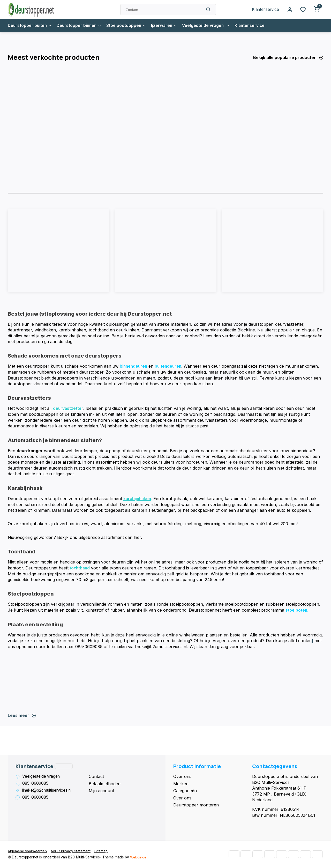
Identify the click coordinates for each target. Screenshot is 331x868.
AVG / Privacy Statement (72, 851)
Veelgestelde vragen (210, 26)
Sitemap (103, 851)
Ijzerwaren (168, 26)
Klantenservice (265, 10)
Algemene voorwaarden (28, 851)
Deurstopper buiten (30, 26)
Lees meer (22, 716)
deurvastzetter (68, 410)
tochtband (80, 569)
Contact (96, 777)
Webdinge (138, 858)
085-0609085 (36, 784)
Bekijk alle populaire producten (288, 57)
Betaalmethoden (105, 784)
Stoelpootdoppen (129, 26)
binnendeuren (134, 367)
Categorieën (185, 791)
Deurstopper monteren (196, 805)
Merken (181, 784)
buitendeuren (170, 367)
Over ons (182, 777)
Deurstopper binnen (81, 26)
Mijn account (101, 791)
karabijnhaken (138, 499)
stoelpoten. (297, 611)
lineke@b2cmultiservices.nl (48, 791)
